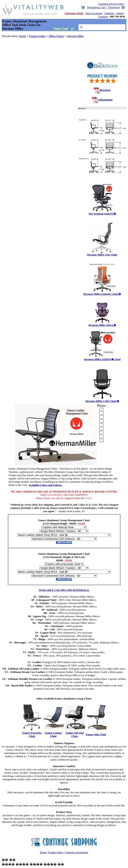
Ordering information (77, 852)
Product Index (37, 36)
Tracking (103, 16)
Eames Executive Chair (32, 734)
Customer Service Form (111, 4)
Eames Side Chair (96, 734)
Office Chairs (56, 36)
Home (22, 36)
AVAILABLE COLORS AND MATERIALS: (64, 590)
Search (120, 13)
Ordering (109, 13)
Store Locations (94, 13)
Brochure (105, 90)
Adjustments (105, 100)
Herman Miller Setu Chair (102, 253)
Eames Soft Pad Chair (75, 734)
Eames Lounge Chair (53, 734)
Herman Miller (75, 36)
